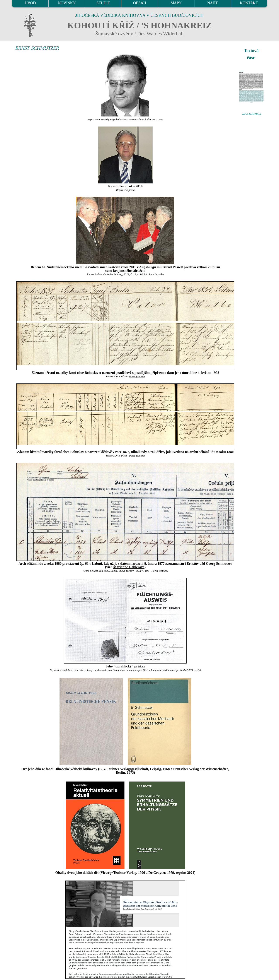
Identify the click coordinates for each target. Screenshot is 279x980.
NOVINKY (67, 3)
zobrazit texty (252, 113)
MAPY (176, 3)
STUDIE (103, 3)
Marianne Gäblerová (129, 567)
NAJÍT (213, 3)
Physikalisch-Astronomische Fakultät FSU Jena (137, 120)
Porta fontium (137, 376)
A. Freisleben (65, 670)
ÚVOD (30, 3)
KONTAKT (249, 3)
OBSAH (140, 3)
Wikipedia (129, 190)
